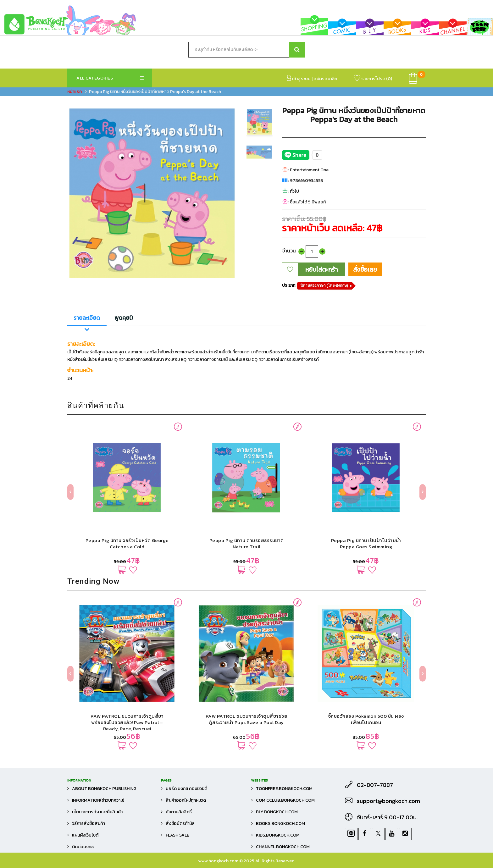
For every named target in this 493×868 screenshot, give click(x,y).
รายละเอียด (87, 318)
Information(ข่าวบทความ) (98, 800)
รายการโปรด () (373, 78)
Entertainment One (309, 170)
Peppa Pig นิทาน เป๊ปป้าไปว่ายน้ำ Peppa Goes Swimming (366, 543)
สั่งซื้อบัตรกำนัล (180, 824)
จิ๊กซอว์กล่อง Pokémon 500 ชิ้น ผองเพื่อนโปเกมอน (366, 719)
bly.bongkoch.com (277, 812)
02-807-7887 (375, 785)
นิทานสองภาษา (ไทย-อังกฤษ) (324, 285)
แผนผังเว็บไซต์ (85, 835)
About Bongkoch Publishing (104, 789)
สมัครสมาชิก (325, 79)
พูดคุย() (124, 318)
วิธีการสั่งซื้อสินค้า (89, 824)
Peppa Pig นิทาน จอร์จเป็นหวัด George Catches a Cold (127, 543)
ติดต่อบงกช (83, 847)
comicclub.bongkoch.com (285, 800)
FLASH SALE (177, 835)
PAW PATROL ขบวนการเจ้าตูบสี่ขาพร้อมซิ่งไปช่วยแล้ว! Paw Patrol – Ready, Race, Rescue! (127, 722)
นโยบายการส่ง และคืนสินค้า (97, 812)
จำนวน (289, 251)
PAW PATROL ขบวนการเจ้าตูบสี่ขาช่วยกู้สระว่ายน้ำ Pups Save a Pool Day (247, 719)
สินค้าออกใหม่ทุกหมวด (186, 800)
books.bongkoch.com (280, 824)
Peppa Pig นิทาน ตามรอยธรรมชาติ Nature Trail (247, 543)
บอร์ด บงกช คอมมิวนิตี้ (186, 789)
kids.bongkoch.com (278, 835)
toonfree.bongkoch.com (284, 789)
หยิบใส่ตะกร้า (321, 269)
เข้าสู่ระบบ (299, 78)
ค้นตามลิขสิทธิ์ (179, 812)
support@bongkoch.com (388, 801)
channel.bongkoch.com (283, 847)
